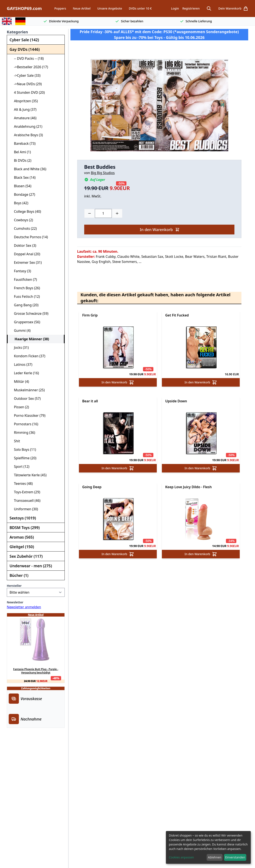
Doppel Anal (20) (25, 254)
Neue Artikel (82, 8)
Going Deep (92, 487)
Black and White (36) (28, 169)
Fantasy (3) (21, 271)
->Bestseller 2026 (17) (29, 67)
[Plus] (117, 213)
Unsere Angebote (110, 8)
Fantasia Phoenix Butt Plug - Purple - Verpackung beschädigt (36, 671)
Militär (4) (20, 382)
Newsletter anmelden (24, 607)
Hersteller (14, 586)
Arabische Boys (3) (27, 135)
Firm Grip (90, 315)
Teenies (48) (22, 484)
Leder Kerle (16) (25, 373)
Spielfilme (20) (23, 458)
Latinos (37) (21, 365)
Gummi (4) (20, 330)
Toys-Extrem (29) (25, 492)
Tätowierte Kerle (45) (28, 475)
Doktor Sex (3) (23, 245)
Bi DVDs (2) (21, 160)
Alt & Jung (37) (23, 109)
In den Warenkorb (160, 230)
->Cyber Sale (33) (25, 75)
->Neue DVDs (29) (26, 84)
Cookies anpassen (181, 857)
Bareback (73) (23, 143)
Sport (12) (20, 467)
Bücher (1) (19, 575)
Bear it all (90, 401)
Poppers (60, 8)
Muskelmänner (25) (28, 390)
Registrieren (191, 8)
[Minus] (90, 213)
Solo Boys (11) (23, 450)
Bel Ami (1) (21, 152)
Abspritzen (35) (24, 101)
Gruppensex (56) (25, 322)
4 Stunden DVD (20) (28, 92)
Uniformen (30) (24, 509)
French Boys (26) (25, 288)
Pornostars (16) (24, 424)
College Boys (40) (26, 211)
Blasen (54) (21, 186)
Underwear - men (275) (31, 566)
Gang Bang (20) (24, 305)
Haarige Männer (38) (30, 339)
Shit (15, 441)
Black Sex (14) (23, 177)
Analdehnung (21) (26, 126)
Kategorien (17, 32)
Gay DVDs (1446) (25, 49)
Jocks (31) (20, 347)
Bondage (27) (23, 194)
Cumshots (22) (24, 228)
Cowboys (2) (22, 220)
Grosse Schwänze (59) (29, 313)
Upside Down (176, 401)
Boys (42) (19, 203)
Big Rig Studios (103, 173)
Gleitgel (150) (22, 547)
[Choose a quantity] (103, 213)
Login (175, 8)
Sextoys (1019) (23, 518)
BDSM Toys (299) (25, 528)
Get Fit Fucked (177, 315)
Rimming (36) (23, 433)
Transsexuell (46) (25, 501)
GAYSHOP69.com (24, 8)
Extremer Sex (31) (26, 262)
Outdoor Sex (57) (26, 399)
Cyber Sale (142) (24, 40)
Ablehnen (215, 857)
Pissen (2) (20, 407)
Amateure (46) (23, 118)
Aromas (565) (22, 537)
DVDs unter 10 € (140, 8)
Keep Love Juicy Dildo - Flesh (188, 487)
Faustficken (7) (24, 279)
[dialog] (208, 847)
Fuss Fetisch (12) (25, 296)
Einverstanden (235, 857)
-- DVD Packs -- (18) (27, 58)
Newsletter (15, 602)
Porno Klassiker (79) (28, 416)
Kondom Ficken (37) (28, 356)
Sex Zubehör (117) (26, 556)
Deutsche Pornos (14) (29, 237)
